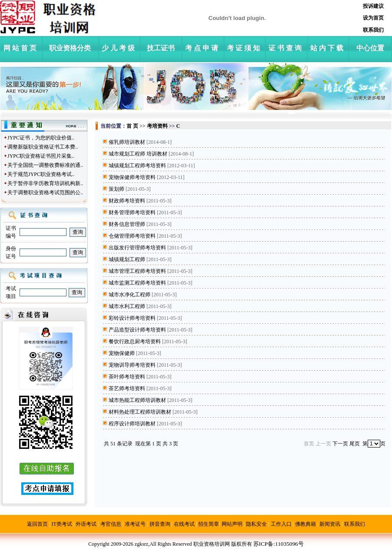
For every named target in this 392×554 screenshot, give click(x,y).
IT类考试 (62, 524)
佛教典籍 (306, 524)
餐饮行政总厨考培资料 (135, 342)
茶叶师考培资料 (127, 377)
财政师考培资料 (127, 201)
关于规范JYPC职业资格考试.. (41, 174)
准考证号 (135, 524)
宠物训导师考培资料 (132, 365)
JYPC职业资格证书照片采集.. (41, 156)
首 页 (132, 126)
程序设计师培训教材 (132, 424)
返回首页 (37, 524)
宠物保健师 (122, 353)
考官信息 (111, 524)
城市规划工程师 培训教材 (138, 154)
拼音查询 (160, 524)
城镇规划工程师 (127, 259)
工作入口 (281, 524)
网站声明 (232, 524)
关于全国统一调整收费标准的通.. (45, 165)
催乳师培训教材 (127, 142)
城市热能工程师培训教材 (137, 400)
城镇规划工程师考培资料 (137, 166)
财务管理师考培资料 (132, 212)
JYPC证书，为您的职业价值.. (41, 138)
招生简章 (209, 524)
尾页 (355, 444)
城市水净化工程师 (130, 295)
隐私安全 (256, 524)
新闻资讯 (330, 524)
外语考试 (86, 524)
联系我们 (355, 524)
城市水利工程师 (127, 306)
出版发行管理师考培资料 (137, 248)
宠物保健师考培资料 (132, 177)
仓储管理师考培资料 (132, 236)
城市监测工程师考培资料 (137, 283)
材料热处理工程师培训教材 (140, 412)
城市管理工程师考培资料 (137, 271)
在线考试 (184, 524)
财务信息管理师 (127, 224)
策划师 (116, 189)
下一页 (340, 444)
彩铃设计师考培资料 (132, 318)
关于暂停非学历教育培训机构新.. (45, 183)
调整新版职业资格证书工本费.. (43, 147)
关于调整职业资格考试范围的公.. (45, 192)
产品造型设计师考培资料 (137, 330)
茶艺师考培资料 (127, 388)
